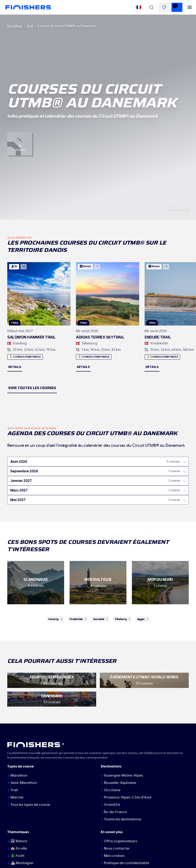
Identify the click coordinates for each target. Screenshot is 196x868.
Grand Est (112, 805)
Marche (17, 797)
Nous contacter (117, 848)
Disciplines (15, 26)
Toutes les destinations (123, 819)
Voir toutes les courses (32, 388)
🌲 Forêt (18, 856)
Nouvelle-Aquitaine (120, 783)
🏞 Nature (19, 841)
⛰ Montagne (22, 863)
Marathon (19, 775)
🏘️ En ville (19, 848)
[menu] (190, 7)
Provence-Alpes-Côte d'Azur (128, 797)
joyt (186, 209)
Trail (30, 26)
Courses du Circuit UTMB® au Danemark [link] (67, 26)
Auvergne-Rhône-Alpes (123, 775)
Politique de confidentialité (127, 863)
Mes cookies (114, 856)
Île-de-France (115, 812)
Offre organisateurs (121, 841)
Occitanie (112, 790)
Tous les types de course (30, 805)
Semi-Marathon (24, 783)
